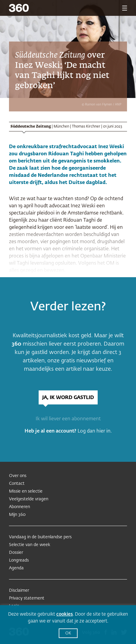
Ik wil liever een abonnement (68, 419)
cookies (65, 614)
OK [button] (68, 633)
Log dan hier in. (95, 431)
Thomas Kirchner (86, 127)
